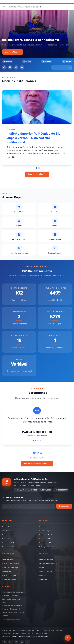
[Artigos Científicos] (19, 236)
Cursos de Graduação (10, 527)
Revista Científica (46, 539)
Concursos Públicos (9, 547)
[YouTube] (22, 67)
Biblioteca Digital (45, 531)
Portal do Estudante (46, 560)
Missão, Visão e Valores (11, 564)
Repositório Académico (48, 535)
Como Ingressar (8, 535)
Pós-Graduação (8, 531)
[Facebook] (4, 67)
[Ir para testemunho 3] (41, 453)
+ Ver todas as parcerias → (12, 620)
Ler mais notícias (37, 174)
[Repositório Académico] (19, 250)
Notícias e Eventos (9, 576)
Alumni (42, 568)
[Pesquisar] (61, 67)
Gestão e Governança (10, 568)
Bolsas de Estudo (8, 543)
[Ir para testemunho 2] (38, 453)
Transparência (7, 572)
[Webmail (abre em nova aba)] (19, 222)
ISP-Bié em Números (10, 580)
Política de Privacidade (10, 634)
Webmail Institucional (48, 564)
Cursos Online (7, 539)
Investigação (44, 527)
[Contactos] (55, 209)
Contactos (43, 580)
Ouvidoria (43, 576)
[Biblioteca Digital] (55, 236)
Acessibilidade (41, 634)
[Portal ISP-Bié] (19, 209)
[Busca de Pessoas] (55, 250)
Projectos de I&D (45, 543)
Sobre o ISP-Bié (8, 560)
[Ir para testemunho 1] (34, 453)
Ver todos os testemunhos (37, 464)
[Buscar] (70, 67)
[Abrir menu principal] (69, 7)
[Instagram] (16, 67)
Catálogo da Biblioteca (47, 547)
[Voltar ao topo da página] (68, 638)
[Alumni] (55, 222)
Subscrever (64, 506)
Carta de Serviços (46, 572)
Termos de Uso (27, 634)
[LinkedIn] (10, 67)
